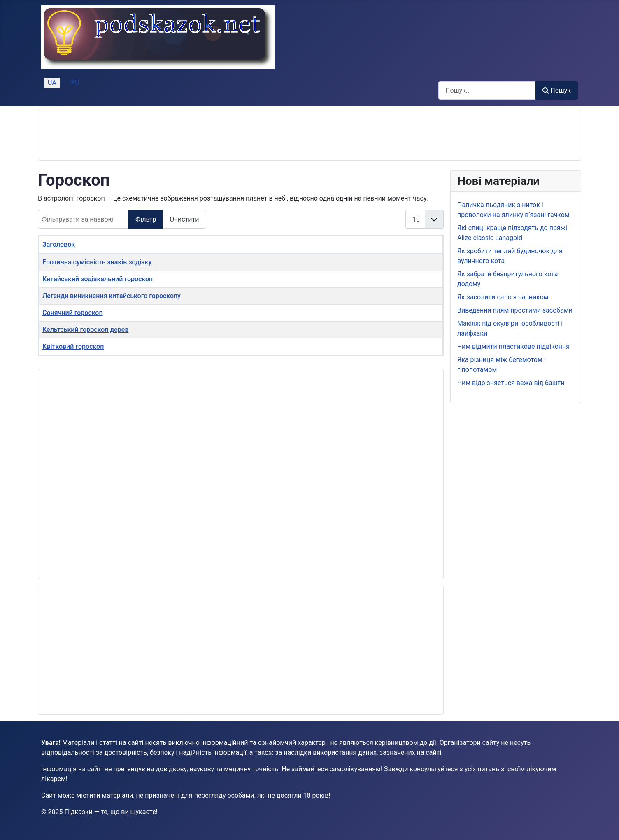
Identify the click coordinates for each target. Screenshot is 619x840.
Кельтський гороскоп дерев (85, 330)
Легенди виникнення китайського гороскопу (112, 296)
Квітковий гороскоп (73, 346)
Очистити (184, 219)
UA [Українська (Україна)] (52, 83)
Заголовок (59, 244)
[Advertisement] (195, 135)
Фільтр (146, 219)
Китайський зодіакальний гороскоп (98, 279)
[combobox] (487, 90)
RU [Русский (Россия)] (75, 83)
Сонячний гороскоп (73, 313)
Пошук (557, 90)
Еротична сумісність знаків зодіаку (97, 262)
